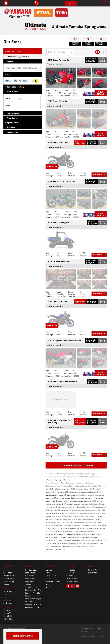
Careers (70, 576)
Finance (28, 596)
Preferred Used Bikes (34, 590)
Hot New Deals (31, 570)
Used (26, 81)
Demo (18, 81)
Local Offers (30, 573)
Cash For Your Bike (33, 593)
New (8, 81)
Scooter (7, 584)
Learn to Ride (72, 578)
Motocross (8, 591)
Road (6, 570)
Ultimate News (72, 581)
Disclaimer (92, 573)
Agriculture (8, 603)
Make (7, 98)
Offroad (7, 589)
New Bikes (29, 576)
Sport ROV (8, 616)
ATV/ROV (7, 607)
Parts (48, 573)
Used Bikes (30, 581)
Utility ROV (8, 619)
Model (8, 105)
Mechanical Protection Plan (55, 583)
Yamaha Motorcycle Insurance (33, 600)
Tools (71, 3)
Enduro (6, 594)
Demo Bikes (30, 578)
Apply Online (51, 587)
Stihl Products (31, 584)
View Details (100, 93)
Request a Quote (32, 607)
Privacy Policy (94, 570)
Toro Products (31, 587)
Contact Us (71, 570)
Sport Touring (9, 581)
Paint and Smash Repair (53, 577)
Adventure (8, 600)
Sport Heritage (9, 578)
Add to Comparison (56, 65)
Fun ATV (7, 610)
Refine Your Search (14, 51)
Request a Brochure (33, 604)
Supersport (8, 573)
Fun (5, 597)
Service (49, 570)
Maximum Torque (10, 576)
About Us (70, 573)
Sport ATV (7, 613)
